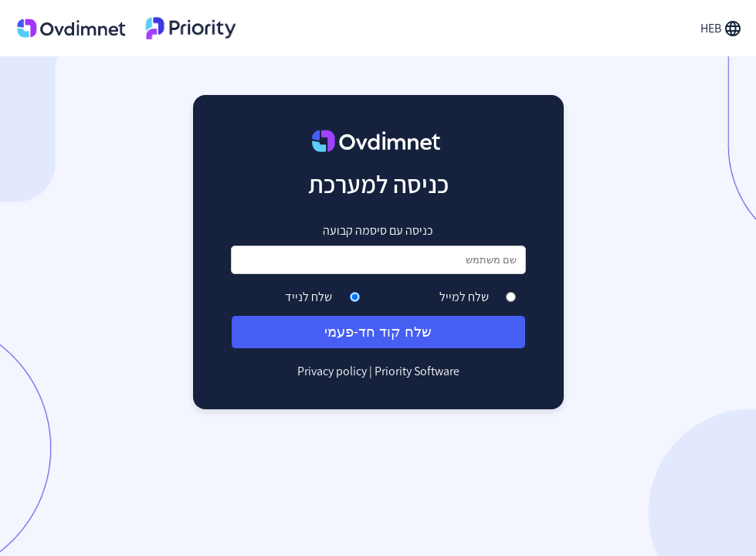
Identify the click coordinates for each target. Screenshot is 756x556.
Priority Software (417, 371)
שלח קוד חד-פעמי (378, 332)
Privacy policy (332, 371)
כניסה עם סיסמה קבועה (378, 231)
